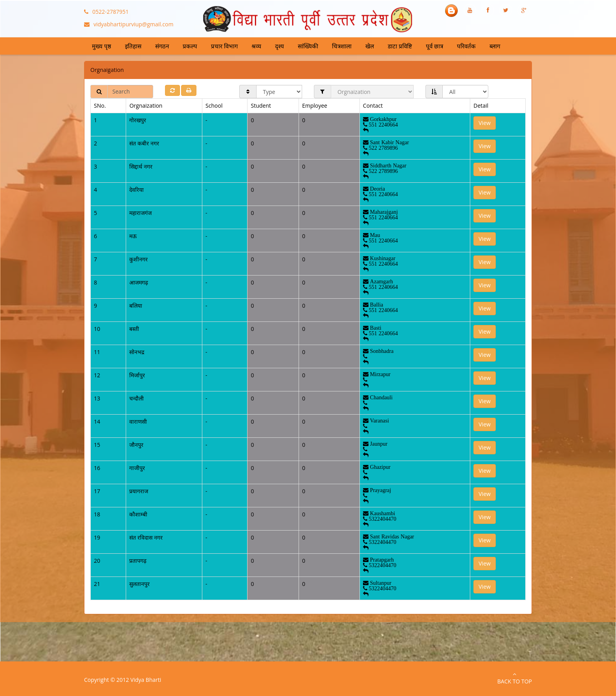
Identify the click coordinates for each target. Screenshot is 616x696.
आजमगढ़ (139, 282)
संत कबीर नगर (144, 143)
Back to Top (515, 678)
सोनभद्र (137, 352)
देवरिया (137, 190)
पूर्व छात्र (434, 46)
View (485, 123)
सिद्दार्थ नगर (141, 166)
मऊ (133, 236)
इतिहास (133, 46)
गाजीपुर (137, 468)
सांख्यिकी (308, 46)
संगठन (162, 46)
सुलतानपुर (139, 584)
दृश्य (280, 46)
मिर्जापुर (137, 375)
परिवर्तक (466, 46)
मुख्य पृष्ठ (102, 46)
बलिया (136, 306)
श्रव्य (256, 46)
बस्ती (134, 329)
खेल (370, 46)
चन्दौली (137, 398)
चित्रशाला (342, 46)
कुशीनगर (138, 259)
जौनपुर (136, 445)
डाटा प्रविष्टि (400, 46)
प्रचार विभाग (224, 46)
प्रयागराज (139, 491)
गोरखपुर (138, 120)
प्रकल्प (190, 46)
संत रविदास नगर (146, 537)
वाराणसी (138, 421)
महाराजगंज (140, 213)
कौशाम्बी (138, 514)
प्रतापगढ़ (138, 561)
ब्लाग (495, 46)
